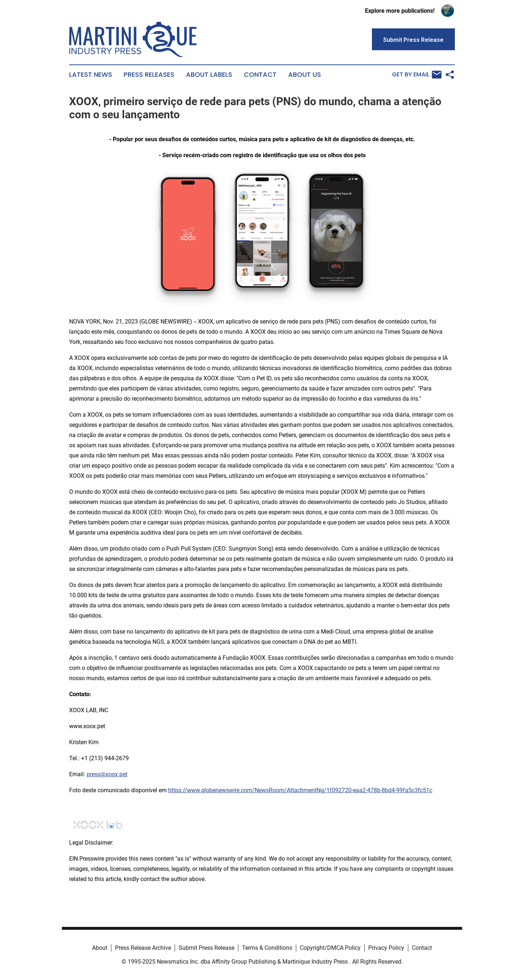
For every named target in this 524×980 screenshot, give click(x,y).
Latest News (91, 75)
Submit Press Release (207, 948)
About (100, 948)
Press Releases (149, 75)
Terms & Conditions (267, 948)
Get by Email (417, 75)
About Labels (209, 75)
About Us (305, 75)
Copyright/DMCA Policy (330, 948)
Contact (260, 75)
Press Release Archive (143, 948)
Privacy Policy (386, 948)
